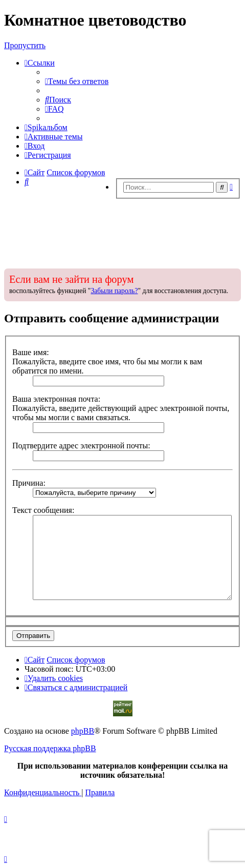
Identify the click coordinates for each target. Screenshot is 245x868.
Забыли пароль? (114, 291)
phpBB (83, 731)
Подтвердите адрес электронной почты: (81, 446)
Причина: (29, 483)
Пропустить (25, 45)
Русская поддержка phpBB (50, 748)
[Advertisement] (122, 231)
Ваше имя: (31, 352)
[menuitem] (77, 81)
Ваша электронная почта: (56, 399)
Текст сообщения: (43, 510)
